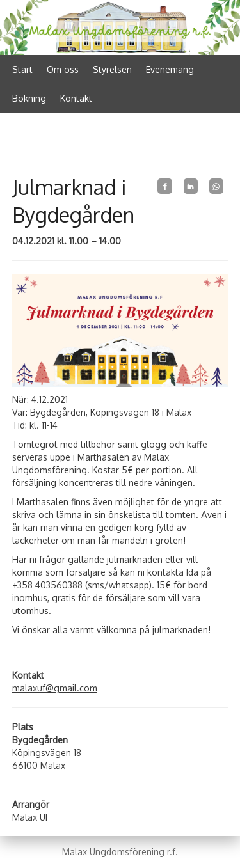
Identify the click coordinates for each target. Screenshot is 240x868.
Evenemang (170, 69)
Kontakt (76, 98)
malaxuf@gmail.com (55, 688)
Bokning (29, 98)
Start (22, 69)
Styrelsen (112, 69)
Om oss (63, 69)
